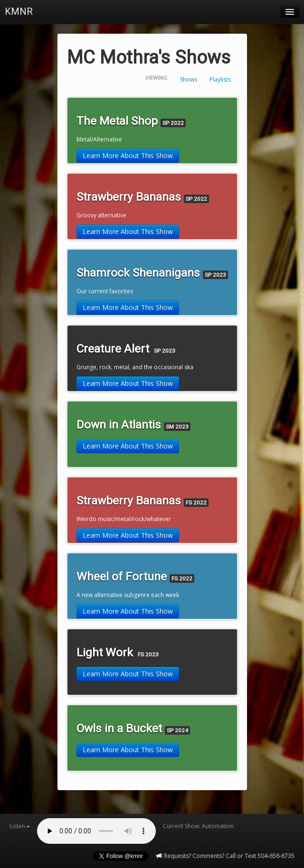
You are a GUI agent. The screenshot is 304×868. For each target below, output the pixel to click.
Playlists (220, 79)
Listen (20, 826)
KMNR (19, 11)
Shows (189, 79)
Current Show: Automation (198, 826)
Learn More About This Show (128, 155)
